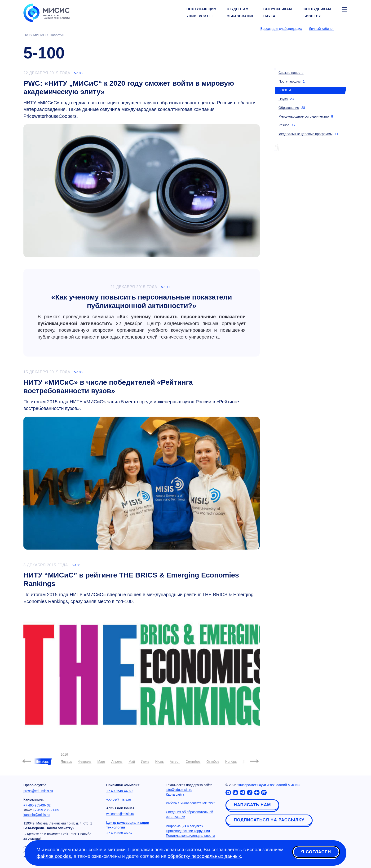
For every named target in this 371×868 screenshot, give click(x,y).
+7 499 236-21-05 (46, 810)
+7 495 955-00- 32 (37, 805)
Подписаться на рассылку (269, 820)
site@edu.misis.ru (179, 790)
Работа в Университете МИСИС (190, 803)
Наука (283, 99)
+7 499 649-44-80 (119, 791)
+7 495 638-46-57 (119, 833)
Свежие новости (291, 73)
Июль (159, 762)
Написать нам (252, 805)
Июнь (145, 762)
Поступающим (289, 81)
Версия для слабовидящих (281, 29)
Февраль (85, 762)
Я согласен (316, 852)
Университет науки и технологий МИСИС (269, 785)
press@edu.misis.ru (38, 791)
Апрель (117, 762)
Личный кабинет (321, 29)
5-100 (78, 73)
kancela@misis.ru (37, 815)
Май (132, 762)
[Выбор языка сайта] (344, 28)
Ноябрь (231, 762)
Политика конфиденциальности (190, 836)
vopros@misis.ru (119, 799)
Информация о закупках (185, 826)
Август (175, 762)
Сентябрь (193, 762)
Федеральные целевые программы (305, 134)
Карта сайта (175, 794)
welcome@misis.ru (120, 814)
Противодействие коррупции (188, 831)
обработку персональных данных (204, 856)
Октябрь (213, 762)
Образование (289, 108)
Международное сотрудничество (304, 116)
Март (102, 762)
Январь (66, 762)
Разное (284, 125)
